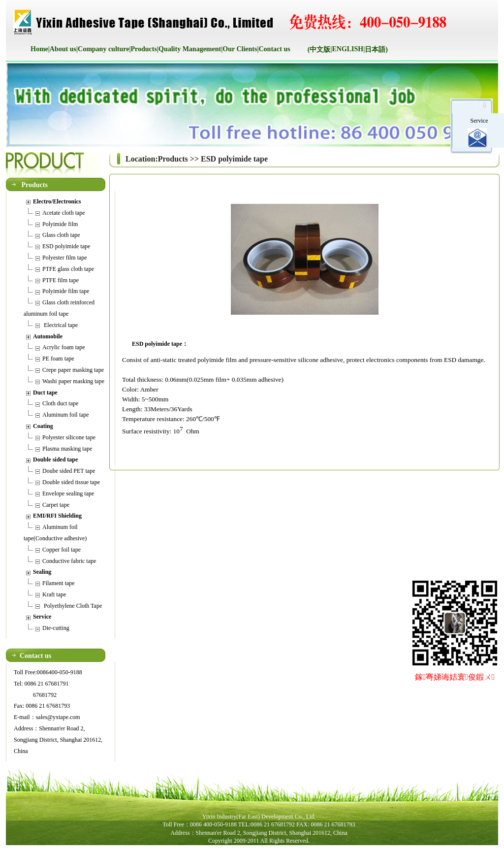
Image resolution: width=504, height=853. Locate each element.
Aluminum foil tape (66, 415)
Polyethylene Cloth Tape (72, 606)
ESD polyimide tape (66, 246)
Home (39, 49)
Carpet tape (56, 505)
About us (63, 49)
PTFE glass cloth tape (68, 269)
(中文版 (319, 49)
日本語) (376, 49)
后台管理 (285, 849)
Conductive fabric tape (69, 561)
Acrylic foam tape (64, 347)
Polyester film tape (65, 258)
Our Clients (240, 49)
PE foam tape (58, 359)
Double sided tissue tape (71, 482)
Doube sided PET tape (69, 471)
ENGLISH (347, 49)
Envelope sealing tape (68, 493)
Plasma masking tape (67, 449)
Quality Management (190, 49)
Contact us (275, 49)
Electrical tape (60, 325)
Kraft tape (54, 594)
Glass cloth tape (61, 235)
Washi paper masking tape (73, 381)
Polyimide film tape (66, 291)
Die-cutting (56, 628)
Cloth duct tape (60, 403)
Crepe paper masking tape (73, 370)
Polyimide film (60, 224)
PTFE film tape (61, 280)
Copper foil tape (62, 550)
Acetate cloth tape (64, 213)
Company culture (103, 49)
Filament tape (59, 583)
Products (144, 49)
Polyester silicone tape (69, 437)
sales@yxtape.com (58, 717)
